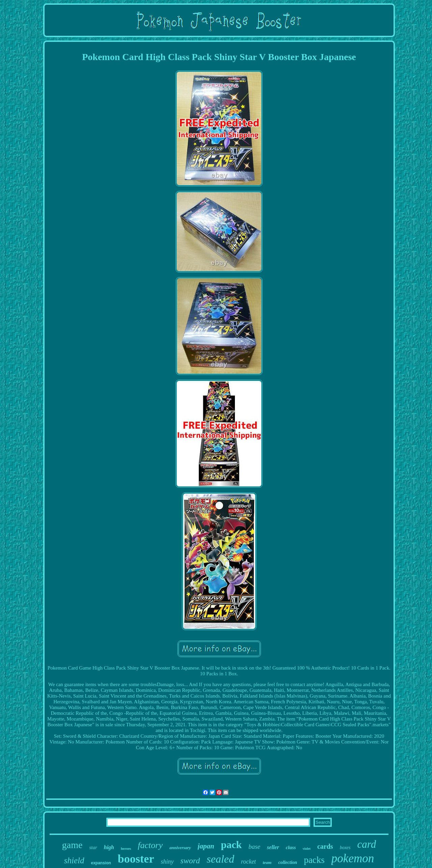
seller (273, 847)
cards (325, 846)
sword (190, 861)
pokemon (353, 858)
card (367, 844)
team (267, 862)
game (72, 845)
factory (150, 845)
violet (307, 849)
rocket (248, 862)
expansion (101, 863)
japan (206, 846)
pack (232, 845)
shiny (167, 862)
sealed (220, 859)
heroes (126, 848)
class (291, 847)
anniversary (180, 848)
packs (314, 860)
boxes (345, 848)
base (254, 847)
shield (74, 860)
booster (136, 859)
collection (288, 862)
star (93, 847)
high (109, 847)
